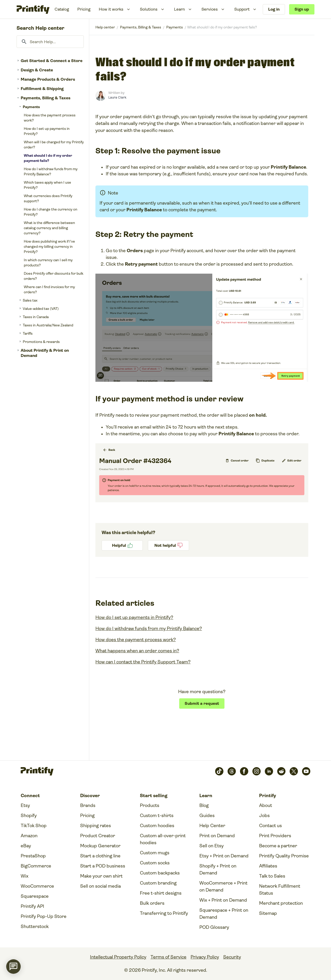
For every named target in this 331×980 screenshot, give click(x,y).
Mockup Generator (100, 846)
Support (242, 9)
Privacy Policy (205, 957)
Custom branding (158, 883)
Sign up (302, 9)
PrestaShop (33, 856)
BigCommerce (36, 866)
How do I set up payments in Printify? (47, 131)
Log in (274, 9)
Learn (179, 9)
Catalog (62, 9)
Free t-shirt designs (161, 893)
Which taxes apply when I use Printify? (47, 185)
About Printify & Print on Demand (45, 353)
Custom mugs (155, 853)
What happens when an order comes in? (137, 651)
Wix (25, 876)
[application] (13, 967)
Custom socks (155, 863)
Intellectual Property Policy (118, 957)
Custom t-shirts (157, 816)
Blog (204, 805)
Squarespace (35, 896)
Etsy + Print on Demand (224, 856)
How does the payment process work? (50, 118)
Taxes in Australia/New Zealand (48, 325)
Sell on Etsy (212, 846)
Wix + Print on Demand (223, 900)
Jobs (264, 816)
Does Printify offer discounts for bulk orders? (54, 276)
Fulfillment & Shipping (42, 89)
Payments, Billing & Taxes (46, 98)
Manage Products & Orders (48, 79)
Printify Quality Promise (284, 856)
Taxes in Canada (36, 317)
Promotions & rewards (41, 342)
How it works (111, 9)
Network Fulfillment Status (280, 890)
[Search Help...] (50, 42)
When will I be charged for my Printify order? (54, 145)
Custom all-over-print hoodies (163, 839)
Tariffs (28, 333)
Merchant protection (281, 903)
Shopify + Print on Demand (218, 869)
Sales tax (30, 300)
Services (210, 9)
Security (232, 957)
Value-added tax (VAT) (41, 309)
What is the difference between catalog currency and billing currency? (49, 228)
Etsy (25, 805)
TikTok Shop (34, 826)
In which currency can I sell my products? (48, 263)
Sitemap (268, 913)
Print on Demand (217, 836)
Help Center (212, 826)
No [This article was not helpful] (168, 545)
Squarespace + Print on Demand (224, 914)
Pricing (84, 9)
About (266, 805)
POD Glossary (214, 927)
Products (150, 805)
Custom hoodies (157, 826)
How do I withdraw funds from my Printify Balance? (51, 171)
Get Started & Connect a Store (52, 61)
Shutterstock (35, 926)
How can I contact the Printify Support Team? (143, 662)
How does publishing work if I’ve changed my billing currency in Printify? (49, 246)
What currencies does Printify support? (48, 198)
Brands (88, 805)
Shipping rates (96, 826)
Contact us (270, 826)
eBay (26, 846)
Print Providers (275, 836)
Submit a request (202, 703)
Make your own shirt (101, 876)
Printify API (32, 906)
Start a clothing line (100, 856)
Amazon (29, 836)
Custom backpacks (160, 873)
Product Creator (98, 836)
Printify (105, 27)
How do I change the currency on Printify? (51, 212)
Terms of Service (168, 957)
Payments (31, 107)
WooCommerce (37, 886)
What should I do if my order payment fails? (48, 158)
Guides (207, 816)
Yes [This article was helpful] (122, 545)
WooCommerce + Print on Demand (223, 887)
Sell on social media (100, 886)
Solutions (149, 9)
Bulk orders (152, 903)
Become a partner (278, 846)
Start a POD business (103, 866)
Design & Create (37, 70)
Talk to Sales (272, 876)
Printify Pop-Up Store (44, 916)
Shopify (29, 816)
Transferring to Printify (164, 913)
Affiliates (268, 866)
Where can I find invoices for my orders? (49, 289)
